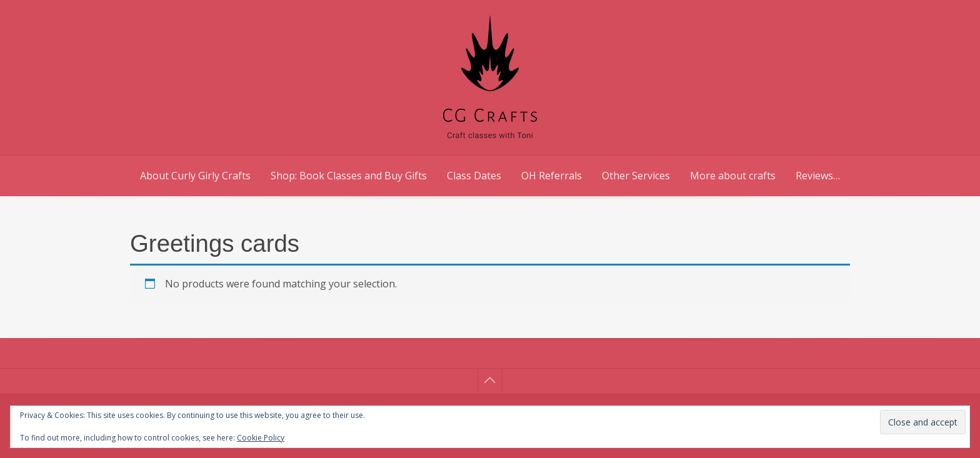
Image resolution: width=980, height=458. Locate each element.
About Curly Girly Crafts (195, 176)
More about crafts (733, 176)
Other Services (636, 176)
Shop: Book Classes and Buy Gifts (349, 176)
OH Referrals (552, 176)
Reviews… (818, 176)
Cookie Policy (261, 438)
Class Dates (474, 176)
